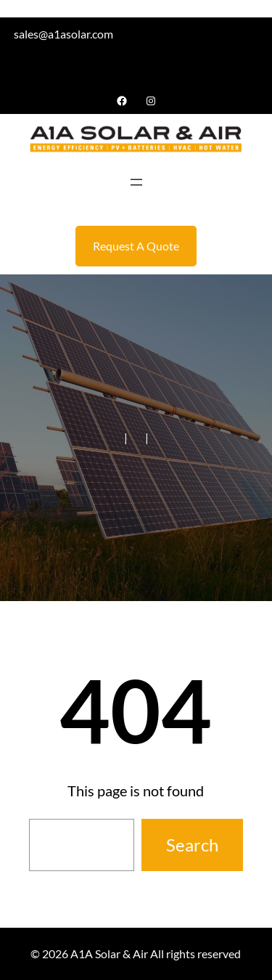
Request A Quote (136, 246)
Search (192, 845)
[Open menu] (136, 182)
